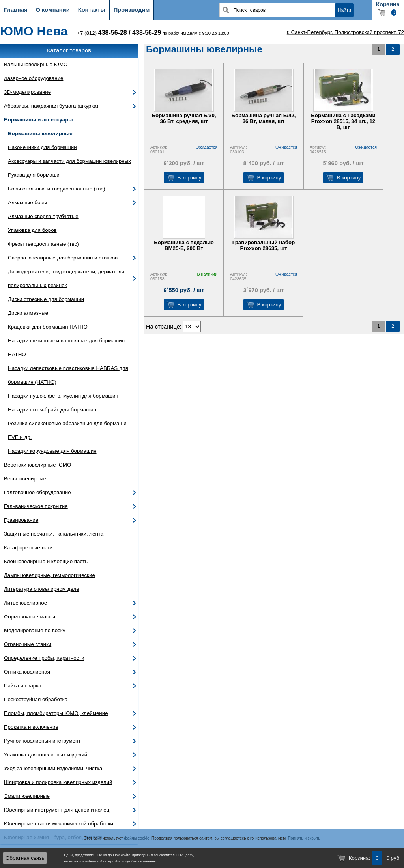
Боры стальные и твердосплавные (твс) (56, 189)
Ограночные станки (28, 644)
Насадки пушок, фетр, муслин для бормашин (63, 396)
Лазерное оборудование (34, 78)
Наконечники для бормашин (42, 147)
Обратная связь (25, 858)
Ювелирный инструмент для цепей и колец (57, 810)
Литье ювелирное (25, 603)
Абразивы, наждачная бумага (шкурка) (51, 106)
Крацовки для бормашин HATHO (48, 327)
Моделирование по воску (35, 630)
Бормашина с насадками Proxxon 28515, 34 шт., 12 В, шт (343, 121)
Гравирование (21, 520)
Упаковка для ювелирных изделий (46, 755)
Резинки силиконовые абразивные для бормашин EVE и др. (69, 430)
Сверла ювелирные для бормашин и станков (63, 258)
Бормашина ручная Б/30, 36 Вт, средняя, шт (184, 118)
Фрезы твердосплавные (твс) (43, 244)
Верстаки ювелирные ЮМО (37, 465)
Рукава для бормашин (35, 175)
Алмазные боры (27, 203)
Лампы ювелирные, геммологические (50, 575)
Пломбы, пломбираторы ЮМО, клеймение (56, 713)
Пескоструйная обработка (36, 699)
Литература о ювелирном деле (42, 589)
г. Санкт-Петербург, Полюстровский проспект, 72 (345, 32)
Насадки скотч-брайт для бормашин (52, 410)
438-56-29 (147, 33)
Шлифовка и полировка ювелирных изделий (58, 782)
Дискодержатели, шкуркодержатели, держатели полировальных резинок (66, 278)
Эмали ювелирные (27, 796)
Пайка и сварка (23, 686)
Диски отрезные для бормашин (46, 299)
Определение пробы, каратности (44, 658)
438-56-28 (113, 33)
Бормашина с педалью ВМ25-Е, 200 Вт (184, 245)
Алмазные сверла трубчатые (43, 216)
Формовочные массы (30, 617)
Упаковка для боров (32, 230)
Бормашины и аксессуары (38, 120)
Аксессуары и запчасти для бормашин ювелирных (69, 161)
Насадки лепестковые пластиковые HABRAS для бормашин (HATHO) (68, 375)
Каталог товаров (69, 50)
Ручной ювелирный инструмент (42, 741)
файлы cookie (137, 838)
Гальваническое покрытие (36, 506)
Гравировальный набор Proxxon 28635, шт (264, 245)
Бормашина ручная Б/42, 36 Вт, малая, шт (263, 118)
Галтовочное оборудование (37, 492)
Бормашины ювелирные (40, 133)
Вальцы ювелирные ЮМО (36, 64)
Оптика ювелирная (27, 672)
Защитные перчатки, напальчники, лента (54, 534)
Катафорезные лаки (28, 548)
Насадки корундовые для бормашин (52, 451)
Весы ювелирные (25, 479)
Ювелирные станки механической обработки (59, 824)
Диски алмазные (28, 313)
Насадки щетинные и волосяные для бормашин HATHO (66, 347)
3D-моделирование (27, 92)
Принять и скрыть (304, 838)
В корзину (190, 178)
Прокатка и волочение (31, 727)
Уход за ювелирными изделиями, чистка (53, 768)
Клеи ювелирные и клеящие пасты (46, 561)
